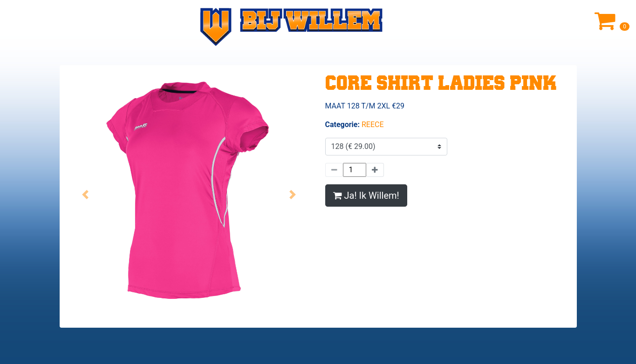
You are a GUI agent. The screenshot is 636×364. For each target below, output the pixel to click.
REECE (373, 125)
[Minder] (334, 170)
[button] (85, 195)
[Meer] (375, 170)
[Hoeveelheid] (355, 170)
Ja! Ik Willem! (366, 195)
